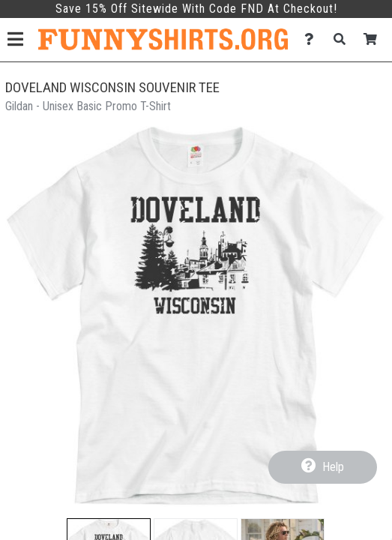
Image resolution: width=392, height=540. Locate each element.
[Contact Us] (313, 39)
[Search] (344, 39)
